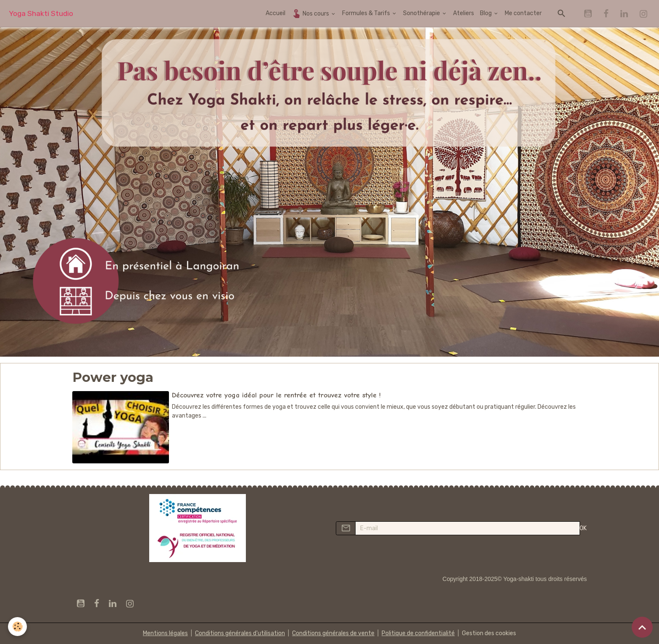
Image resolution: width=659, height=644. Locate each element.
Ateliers (464, 13)
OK (583, 528)
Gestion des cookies (489, 633)
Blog (486, 13)
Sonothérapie (422, 13)
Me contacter (523, 13)
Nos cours (311, 13)
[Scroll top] (642, 627)
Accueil (275, 13)
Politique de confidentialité (418, 633)
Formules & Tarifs (367, 13)
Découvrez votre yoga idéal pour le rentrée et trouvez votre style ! (276, 395)
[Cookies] (18, 627)
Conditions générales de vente (333, 633)
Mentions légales (165, 633)
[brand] (41, 14)
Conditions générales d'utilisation (240, 633)
